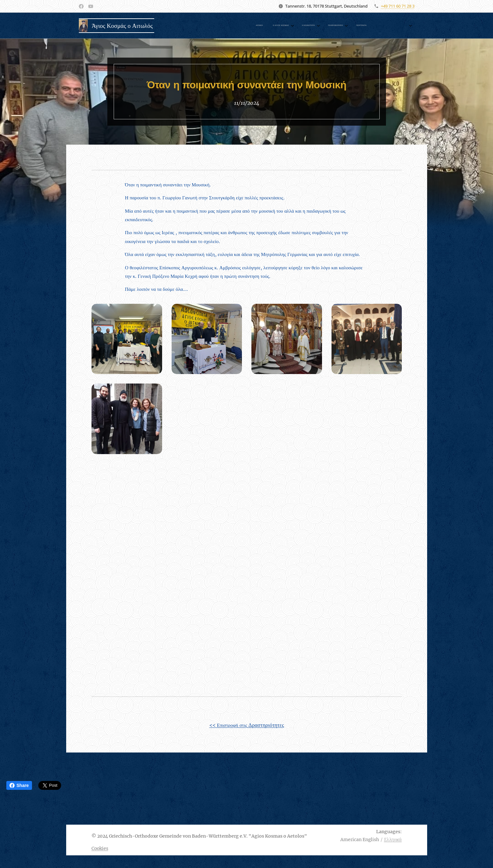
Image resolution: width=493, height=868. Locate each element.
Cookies (100, 848)
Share (19, 785)
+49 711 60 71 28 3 (398, 6)
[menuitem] (272, 26)
